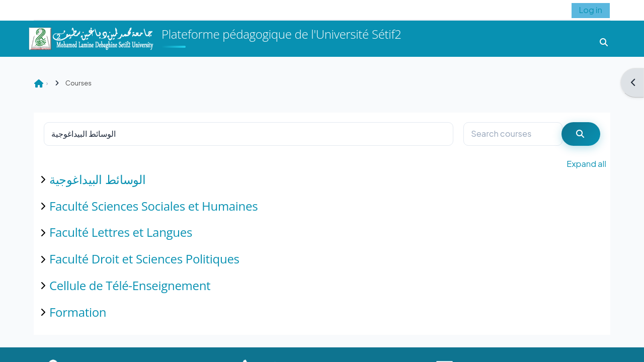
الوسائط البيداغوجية (98, 179)
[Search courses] (513, 134)
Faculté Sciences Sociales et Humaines (153, 206)
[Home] (91, 37)
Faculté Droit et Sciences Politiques (144, 259)
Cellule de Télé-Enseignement (130, 285)
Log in (591, 10)
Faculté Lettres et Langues (121, 232)
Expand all (586, 164)
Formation (78, 312)
